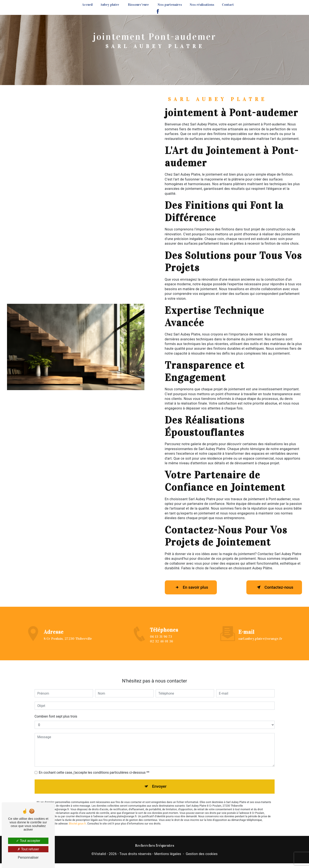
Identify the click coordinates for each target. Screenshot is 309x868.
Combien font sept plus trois (56, 710)
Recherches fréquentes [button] (155, 845)
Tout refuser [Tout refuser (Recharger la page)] (28, 849)
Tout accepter (28, 841)
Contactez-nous (274, 587)
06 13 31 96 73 (161, 643)
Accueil (87, 5)
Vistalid (100, 854)
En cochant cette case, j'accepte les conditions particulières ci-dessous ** (94, 766)
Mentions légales (168, 854)
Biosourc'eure (138, 5)
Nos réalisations (202, 5)
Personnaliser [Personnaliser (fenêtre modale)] (28, 857)
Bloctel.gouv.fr (78, 818)
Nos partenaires (170, 5)
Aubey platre (110, 5)
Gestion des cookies (202, 854)
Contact (228, 5)
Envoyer (159, 780)
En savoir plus (191, 587)
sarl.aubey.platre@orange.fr (260, 632)
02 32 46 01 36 (162, 647)
